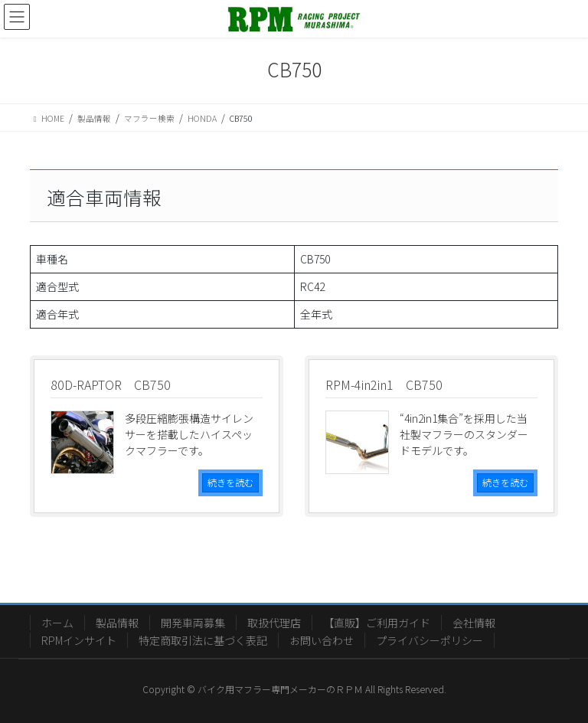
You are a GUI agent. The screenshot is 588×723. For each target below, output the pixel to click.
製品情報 (117, 623)
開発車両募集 (193, 623)
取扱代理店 (274, 623)
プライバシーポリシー (430, 640)
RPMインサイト (79, 640)
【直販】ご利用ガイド (377, 623)
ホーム (57, 623)
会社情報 (474, 623)
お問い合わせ (322, 640)
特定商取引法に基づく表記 (203, 640)
